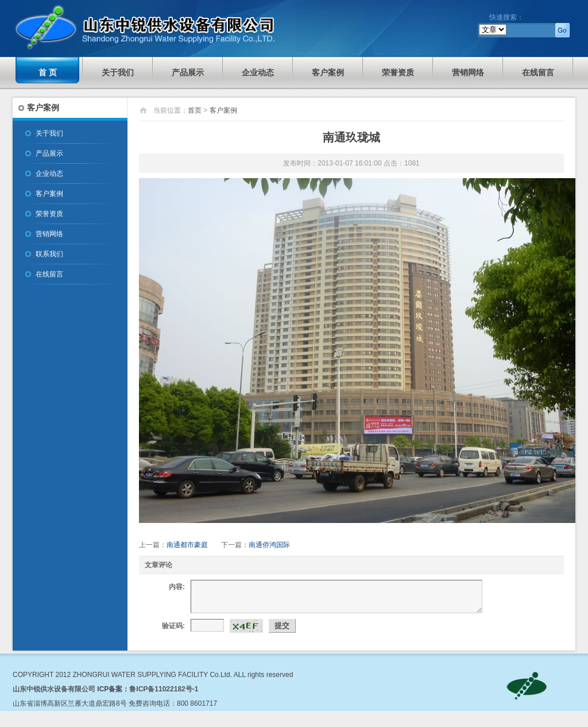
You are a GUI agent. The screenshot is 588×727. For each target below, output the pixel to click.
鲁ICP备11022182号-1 (164, 689)
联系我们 (49, 254)
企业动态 (258, 72)
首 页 (48, 72)
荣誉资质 (398, 72)
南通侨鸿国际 (269, 545)
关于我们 (118, 72)
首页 (195, 110)
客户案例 (328, 72)
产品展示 (188, 72)
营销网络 (468, 72)
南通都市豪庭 (187, 545)
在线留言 (538, 72)
